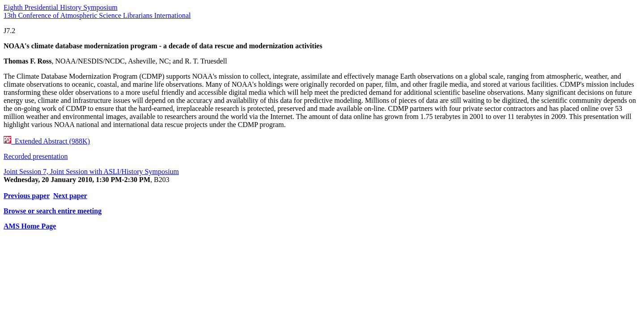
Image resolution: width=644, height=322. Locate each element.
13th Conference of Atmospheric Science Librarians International (97, 15)
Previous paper (27, 196)
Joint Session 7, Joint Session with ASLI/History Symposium (91, 172)
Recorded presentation (36, 156)
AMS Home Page (30, 226)
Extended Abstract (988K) (47, 141)
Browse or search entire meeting (53, 211)
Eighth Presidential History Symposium (61, 7)
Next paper (70, 196)
